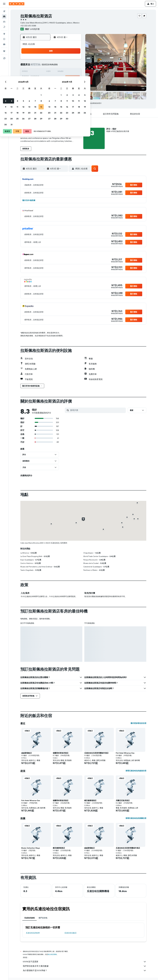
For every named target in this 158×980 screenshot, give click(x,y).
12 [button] (57, 72)
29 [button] (75, 84)
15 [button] (75, 72)
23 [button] (39, 84)
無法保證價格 (52, 954)
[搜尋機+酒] (4, 27)
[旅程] (4, 51)
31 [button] (45, 90)
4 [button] (51, 66)
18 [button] (51, 78)
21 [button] (69, 78)
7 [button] (69, 66)
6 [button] (63, 66)
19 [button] (57, 78)
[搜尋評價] (97, 410)
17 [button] (45, 78)
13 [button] (63, 72)
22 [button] (75, 78)
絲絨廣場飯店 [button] (27, 753)
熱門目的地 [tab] (43, 918)
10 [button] (45, 72)
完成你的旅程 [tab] (30, 918)
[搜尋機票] (4, 11)
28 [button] (69, 84)
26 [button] (57, 84)
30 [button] (39, 90)
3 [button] (45, 66)
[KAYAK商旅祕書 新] (4, 44)
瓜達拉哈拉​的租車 (33, 933)
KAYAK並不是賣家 (85, 962)
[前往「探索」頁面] (4, 34)
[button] (4, 4)
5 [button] (57, 66)
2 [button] (39, 66)
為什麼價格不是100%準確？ (85, 971)
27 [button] (63, 84)
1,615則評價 (35, 29)
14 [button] (69, 72)
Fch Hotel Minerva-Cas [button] (125, 753)
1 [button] (75, 60)
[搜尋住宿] (4, 16)
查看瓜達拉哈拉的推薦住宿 (136, 818)
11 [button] (51, 72)
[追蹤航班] (4, 39)
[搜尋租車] (4, 22)
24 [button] (45, 84)
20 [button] (63, 78)
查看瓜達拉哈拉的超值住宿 (136, 771)
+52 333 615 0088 (28, 26)
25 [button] (51, 84)
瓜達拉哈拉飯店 (70, 933)
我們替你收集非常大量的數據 (85, 966)
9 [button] (39, 72)
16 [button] (39, 78)
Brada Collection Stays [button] (31, 848)
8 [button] (75, 66)
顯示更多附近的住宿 (138, 723)
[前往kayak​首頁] (17, 4)
